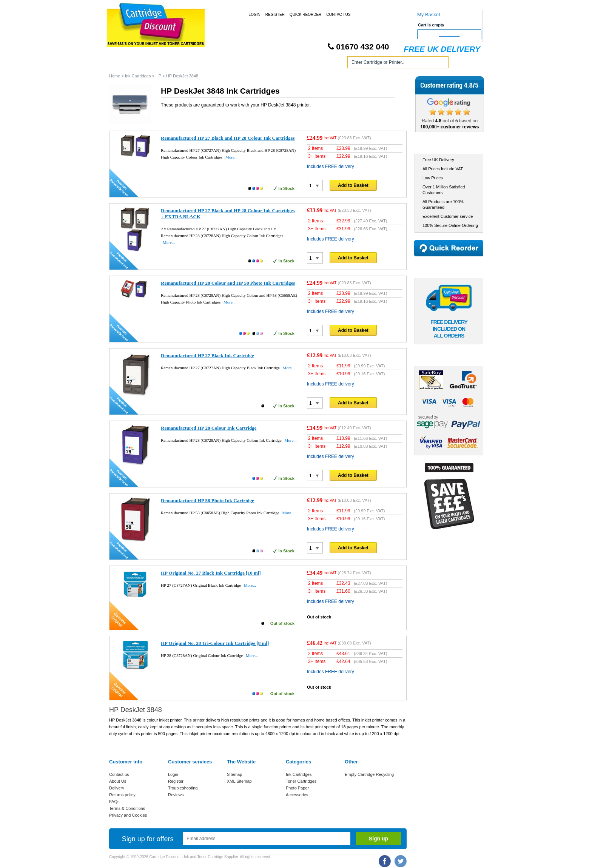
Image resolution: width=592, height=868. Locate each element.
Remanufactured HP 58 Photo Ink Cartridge (207, 500)
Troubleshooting (183, 788)
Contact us (119, 774)
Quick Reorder (305, 15)
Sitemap (234, 774)
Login (255, 15)
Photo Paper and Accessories (297, 64)
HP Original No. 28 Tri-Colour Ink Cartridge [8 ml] (215, 643)
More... (231, 157)
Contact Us (338, 15)
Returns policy (122, 795)
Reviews (176, 795)
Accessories (297, 795)
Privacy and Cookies (128, 815)
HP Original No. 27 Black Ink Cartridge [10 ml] (211, 573)
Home (124, 64)
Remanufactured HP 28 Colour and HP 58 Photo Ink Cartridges (228, 283)
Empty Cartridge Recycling (369, 774)
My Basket (429, 15)
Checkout (449, 34)
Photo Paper (297, 788)
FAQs (114, 802)
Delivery (117, 788)
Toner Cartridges (224, 64)
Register (275, 15)
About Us (118, 781)
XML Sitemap (239, 781)
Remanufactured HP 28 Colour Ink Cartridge (209, 428)
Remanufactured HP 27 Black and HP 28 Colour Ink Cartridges (228, 138)
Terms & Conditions (127, 808)
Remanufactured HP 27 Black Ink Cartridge (207, 355)
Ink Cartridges (167, 64)
